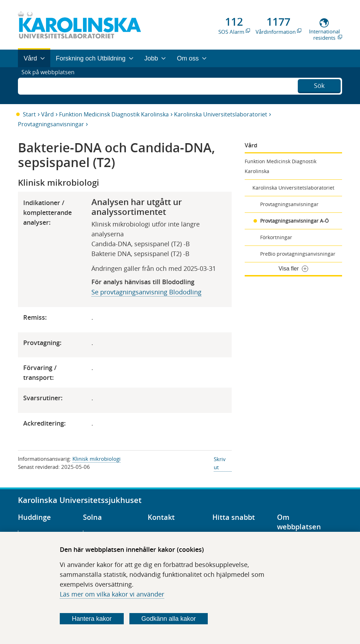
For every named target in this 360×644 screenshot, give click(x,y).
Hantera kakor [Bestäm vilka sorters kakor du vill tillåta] (92, 619)
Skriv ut (220, 463)
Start (29, 114)
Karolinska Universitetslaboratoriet (221, 114)
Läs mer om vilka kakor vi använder (112, 594)
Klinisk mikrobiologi (97, 459)
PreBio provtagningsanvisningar (298, 254)
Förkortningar (276, 237)
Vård (47, 114)
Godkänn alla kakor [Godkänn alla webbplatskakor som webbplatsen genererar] (169, 619)
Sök (319, 85)
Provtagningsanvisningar (51, 124)
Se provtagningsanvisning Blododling (146, 292)
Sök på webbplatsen (51, 85)
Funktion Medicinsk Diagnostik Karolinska (114, 114)
